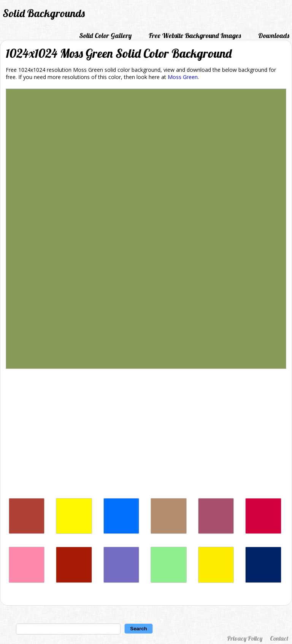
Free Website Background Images (195, 36)
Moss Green (183, 77)
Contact (279, 638)
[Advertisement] (146, 435)
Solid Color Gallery (105, 36)
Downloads (274, 36)
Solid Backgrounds (44, 13)
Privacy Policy (245, 638)
